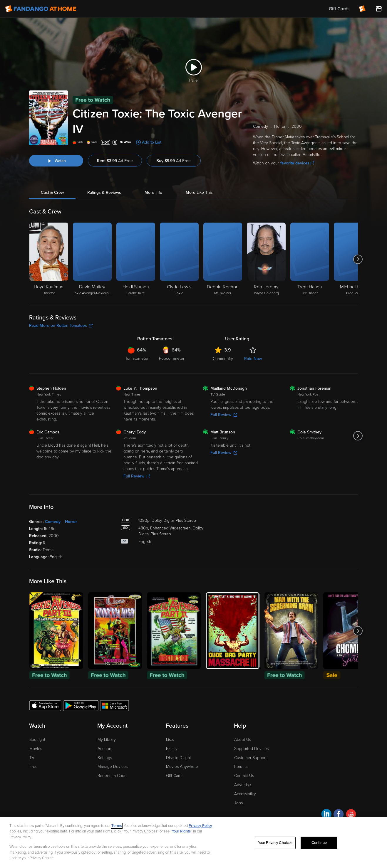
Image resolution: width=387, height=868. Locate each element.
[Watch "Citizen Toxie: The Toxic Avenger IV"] (56, 161)
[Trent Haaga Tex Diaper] (310, 259)
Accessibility (245, 794)
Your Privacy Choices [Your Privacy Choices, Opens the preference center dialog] (275, 843)
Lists (170, 740)
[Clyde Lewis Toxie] (179, 259)
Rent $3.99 (115, 161)
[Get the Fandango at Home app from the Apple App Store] (45, 705)
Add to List (152, 142)
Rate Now (253, 359)
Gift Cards (175, 776)
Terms (117, 826)
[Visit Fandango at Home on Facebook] (339, 815)
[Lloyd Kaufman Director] (49, 259)
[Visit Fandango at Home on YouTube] (351, 815)
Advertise (243, 785)
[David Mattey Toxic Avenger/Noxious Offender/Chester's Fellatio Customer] (92, 259)
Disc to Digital (178, 758)
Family (172, 749)
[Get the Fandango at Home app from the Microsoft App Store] (115, 705)
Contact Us (244, 776)
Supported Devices (251, 749)
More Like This (199, 192)
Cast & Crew (52, 192)
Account (105, 749)
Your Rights (181, 831)
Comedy (53, 522)
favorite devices (297, 163)
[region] (193, 843)
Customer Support (250, 758)
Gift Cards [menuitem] (339, 9)
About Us (243, 740)
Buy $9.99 (174, 161)
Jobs (238, 803)
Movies (36, 749)
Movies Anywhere (182, 767)
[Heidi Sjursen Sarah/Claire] (136, 259)
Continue (319, 843)
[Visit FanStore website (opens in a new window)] (379, 9)
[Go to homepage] (41, 9)
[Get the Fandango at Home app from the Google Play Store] (81, 705)
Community (223, 359)
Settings (105, 758)
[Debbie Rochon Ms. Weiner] (223, 259)
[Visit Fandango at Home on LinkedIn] (326, 815)
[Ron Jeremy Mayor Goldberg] (266, 259)
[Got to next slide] (358, 259)
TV (32, 758)
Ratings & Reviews (104, 192)
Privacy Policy (200, 826)
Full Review (224, 415)
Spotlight (37, 740)
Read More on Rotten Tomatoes (61, 325)
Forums (241, 767)
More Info (153, 192)
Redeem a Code (112, 776)
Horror (71, 522)
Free (33, 767)
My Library (107, 740)
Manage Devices (113, 767)
